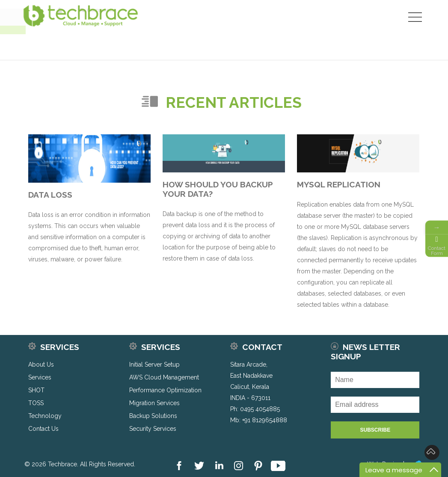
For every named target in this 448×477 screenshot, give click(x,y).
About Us (41, 364)
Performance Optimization (165, 390)
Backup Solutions (153, 416)
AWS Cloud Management (164, 377)
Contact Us (43, 429)
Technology (45, 416)
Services (40, 377)
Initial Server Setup (154, 364)
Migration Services (154, 403)
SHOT (36, 390)
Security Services (153, 429)
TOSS (36, 403)
